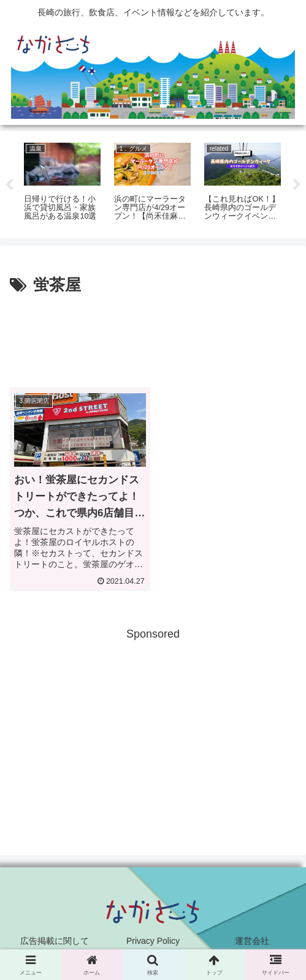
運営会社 (252, 941)
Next (297, 185)
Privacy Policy (153, 941)
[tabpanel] (62, 183)
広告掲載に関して (55, 941)
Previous (9, 185)
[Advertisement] (153, 336)
